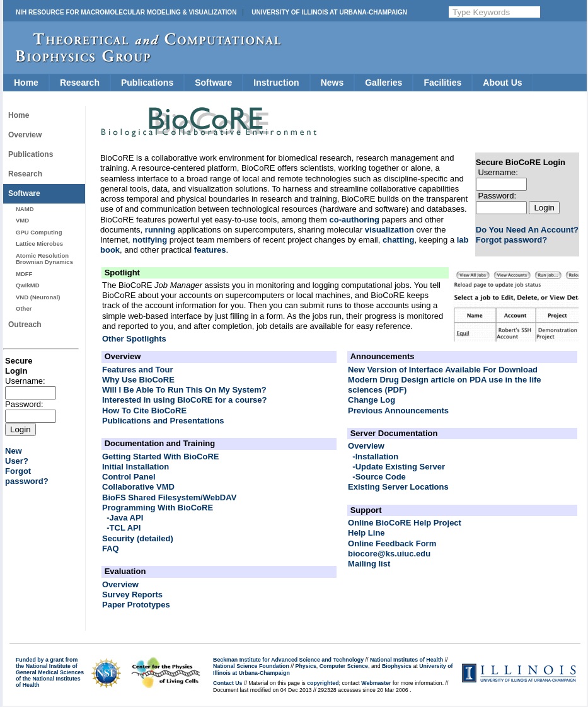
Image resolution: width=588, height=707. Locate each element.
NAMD (25, 209)
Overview (25, 135)
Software (213, 83)
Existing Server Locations (398, 487)
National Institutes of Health (406, 660)
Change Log (372, 400)
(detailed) (155, 538)
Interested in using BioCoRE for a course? (184, 400)
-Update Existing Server (399, 467)
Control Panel (129, 477)
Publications (147, 83)
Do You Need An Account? (527, 230)
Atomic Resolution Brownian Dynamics (44, 259)
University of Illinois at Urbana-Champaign (329, 12)
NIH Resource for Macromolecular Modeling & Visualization (126, 12)
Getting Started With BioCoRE (161, 457)
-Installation (375, 457)
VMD (22, 220)
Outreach (25, 325)
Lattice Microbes (39, 244)
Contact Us (228, 683)
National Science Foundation (251, 666)
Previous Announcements (398, 411)
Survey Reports (132, 595)
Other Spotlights (134, 339)
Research (80, 83)
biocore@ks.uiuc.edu (389, 554)
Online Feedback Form (392, 543)
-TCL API (124, 528)
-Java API (125, 518)
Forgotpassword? (27, 476)
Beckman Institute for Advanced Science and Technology (288, 660)
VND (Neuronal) (38, 297)
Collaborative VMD (138, 487)
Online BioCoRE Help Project (405, 523)
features (210, 250)
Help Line (366, 533)
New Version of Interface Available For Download (443, 370)
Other (24, 308)
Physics (306, 666)
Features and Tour (137, 370)
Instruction (276, 83)
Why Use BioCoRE (138, 380)
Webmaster (376, 683)
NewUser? (17, 456)
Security (118, 538)
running (160, 230)
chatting (399, 240)
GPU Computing (39, 232)
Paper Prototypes (136, 605)
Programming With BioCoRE (158, 508)
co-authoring (354, 220)
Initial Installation (135, 467)
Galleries (383, 83)
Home (26, 83)
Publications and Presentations (163, 421)
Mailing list (369, 564)
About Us (502, 83)
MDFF (24, 274)
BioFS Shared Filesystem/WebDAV (169, 497)
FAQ (111, 549)
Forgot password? (511, 240)
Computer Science (344, 666)
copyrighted (323, 683)
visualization (389, 230)
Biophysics (397, 666)
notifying (150, 240)
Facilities (442, 83)
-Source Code (379, 477)
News (332, 83)
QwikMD (28, 285)
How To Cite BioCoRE (144, 411)
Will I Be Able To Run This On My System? (184, 390)
